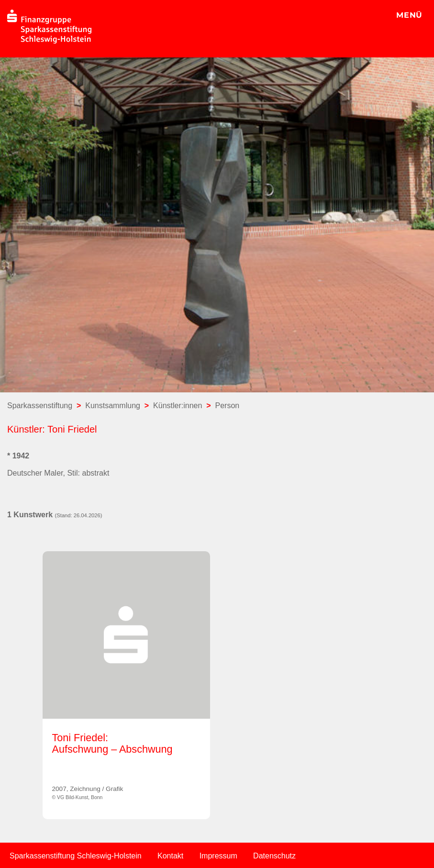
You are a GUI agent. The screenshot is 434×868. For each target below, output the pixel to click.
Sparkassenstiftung (40, 406)
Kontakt (170, 856)
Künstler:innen (178, 406)
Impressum (218, 856)
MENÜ (409, 15)
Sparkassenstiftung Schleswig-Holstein (76, 856)
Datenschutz (274, 856)
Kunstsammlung (113, 406)
